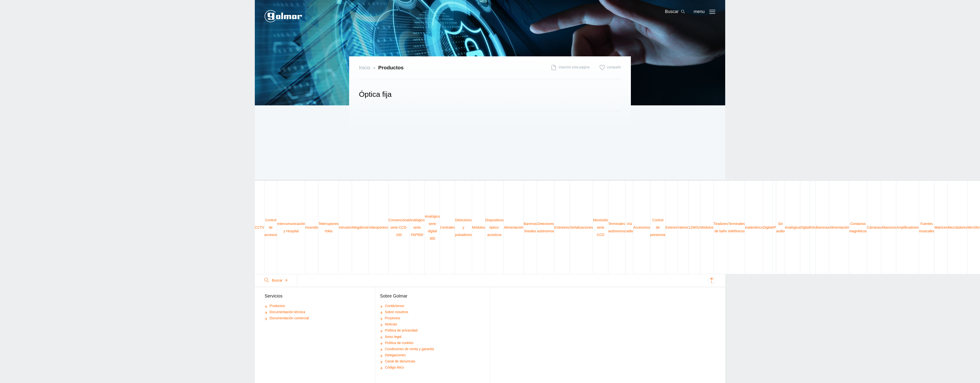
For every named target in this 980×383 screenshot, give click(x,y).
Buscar (276, 280)
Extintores (562, 227)
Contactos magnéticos (858, 227)
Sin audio (780, 227)
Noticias (389, 324)
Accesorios (642, 227)
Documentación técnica (285, 312)
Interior (683, 227)
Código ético (392, 367)
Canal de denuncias (398, 361)
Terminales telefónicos (736, 227)
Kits (813, 227)
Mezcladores (957, 227)
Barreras (822, 227)
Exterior (671, 227)
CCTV (259, 227)
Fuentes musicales (927, 227)
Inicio (365, 68)
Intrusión (345, 227)
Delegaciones (393, 355)
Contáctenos (392, 306)
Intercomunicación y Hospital (291, 227)
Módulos (479, 227)
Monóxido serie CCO (601, 227)
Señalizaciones (581, 227)
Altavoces (889, 227)
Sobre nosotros (394, 312)
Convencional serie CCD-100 (399, 227)
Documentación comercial (287, 318)
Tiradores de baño (721, 227)
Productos (391, 68)
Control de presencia (658, 227)
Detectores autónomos (545, 227)
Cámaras (874, 227)
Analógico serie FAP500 (417, 227)
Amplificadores (907, 227)
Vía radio (629, 227)
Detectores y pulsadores (463, 227)
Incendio (312, 227)
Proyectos (390, 318)
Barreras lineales (530, 227)
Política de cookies (397, 343)
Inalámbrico (754, 227)
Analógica (793, 227)
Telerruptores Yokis (329, 227)
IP (774, 227)
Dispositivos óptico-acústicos (495, 227)
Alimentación (514, 227)
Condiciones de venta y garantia (407, 349)
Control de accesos (271, 227)
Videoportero (379, 227)
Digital (768, 227)
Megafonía (360, 227)
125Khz (694, 227)
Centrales (447, 227)
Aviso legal (391, 337)
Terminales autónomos (617, 227)
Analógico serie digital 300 (432, 227)
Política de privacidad (399, 330)
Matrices (941, 227)
